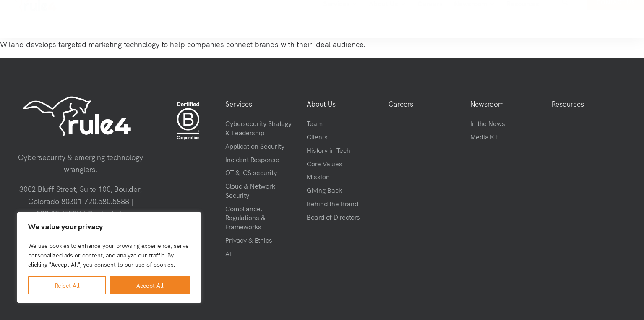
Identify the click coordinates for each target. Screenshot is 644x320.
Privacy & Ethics (249, 240)
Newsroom (415, 19)
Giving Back (324, 190)
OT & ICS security (251, 172)
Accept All (150, 285)
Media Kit (484, 136)
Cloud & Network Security (250, 190)
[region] (109, 258)
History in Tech (328, 150)
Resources (463, 19)
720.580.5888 (107, 201)
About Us (328, 19)
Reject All (67, 285)
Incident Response (252, 159)
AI (228, 253)
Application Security (255, 146)
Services (280, 19)
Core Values (325, 163)
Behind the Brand (332, 203)
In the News (488, 123)
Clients (317, 136)
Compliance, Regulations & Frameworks (246, 218)
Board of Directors (333, 217)
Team (315, 123)
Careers (370, 19)
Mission (318, 176)
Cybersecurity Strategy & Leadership (258, 128)
